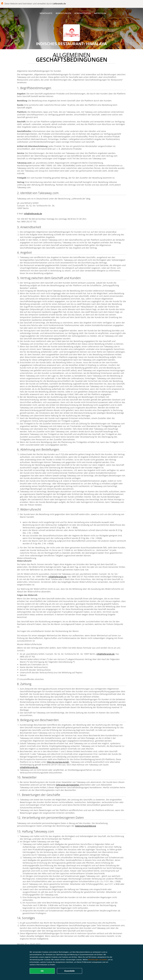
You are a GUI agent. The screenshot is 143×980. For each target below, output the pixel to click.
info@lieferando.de (33, 214)
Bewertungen (63, 13)
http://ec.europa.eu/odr (58, 762)
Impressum (100, 13)
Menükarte (46, 13)
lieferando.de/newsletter (68, 785)
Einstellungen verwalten (98, 960)
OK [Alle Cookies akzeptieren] (42, 971)
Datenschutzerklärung (86, 826)
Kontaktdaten (83, 13)
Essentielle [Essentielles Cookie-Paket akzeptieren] (69, 971)
